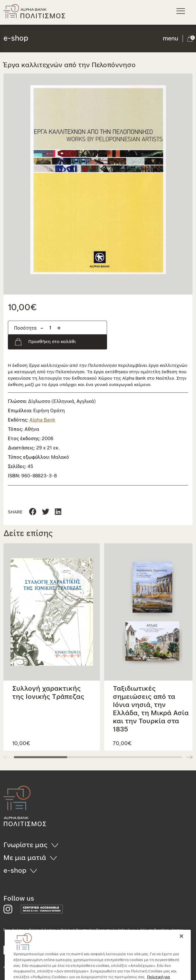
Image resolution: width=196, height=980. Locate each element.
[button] (98, 180)
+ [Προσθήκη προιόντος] (59, 328)
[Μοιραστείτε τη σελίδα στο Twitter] (58, 512)
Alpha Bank (42, 420)
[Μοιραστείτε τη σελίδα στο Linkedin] (46, 512)
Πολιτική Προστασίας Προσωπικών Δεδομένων (98, 930)
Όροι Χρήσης (14, 930)
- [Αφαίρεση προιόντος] (42, 328)
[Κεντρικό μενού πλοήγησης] (182, 11)
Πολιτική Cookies (42, 930)
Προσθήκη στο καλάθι (52, 342)
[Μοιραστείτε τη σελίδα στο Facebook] (33, 512)
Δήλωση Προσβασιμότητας (161, 930)
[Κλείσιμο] (181, 945)
